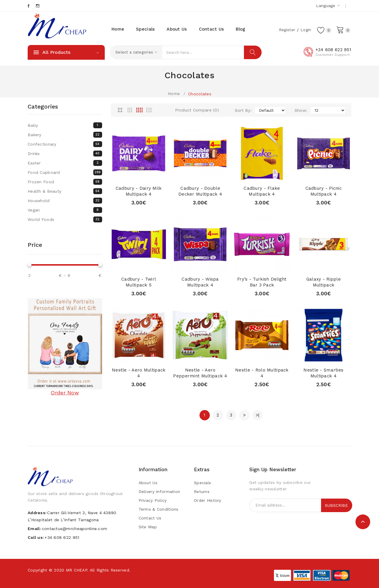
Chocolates (200, 94)
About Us (148, 483)
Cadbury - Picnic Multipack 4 (324, 191)
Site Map (148, 527)
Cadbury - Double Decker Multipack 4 (200, 191)
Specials (202, 483)
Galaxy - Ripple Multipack (323, 282)
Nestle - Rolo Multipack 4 (262, 373)
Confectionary (65, 144)
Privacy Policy (153, 500)
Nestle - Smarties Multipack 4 (323, 373)
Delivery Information (159, 492)
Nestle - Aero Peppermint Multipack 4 (200, 373)
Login (305, 30)
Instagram (38, 6)
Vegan (65, 210)
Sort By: (243, 110)
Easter (65, 163)
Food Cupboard (65, 172)
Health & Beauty (65, 191)
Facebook (29, 6)
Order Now (65, 393)
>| (258, 415)
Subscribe (336, 505)
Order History (208, 500)
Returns (202, 492)
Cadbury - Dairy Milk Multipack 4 (139, 191)
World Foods (65, 219)
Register (286, 30)
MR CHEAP (77, 570)
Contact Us (150, 518)
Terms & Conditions (159, 509)
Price (35, 245)
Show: (301, 110)
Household (65, 201)
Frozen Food (65, 182)
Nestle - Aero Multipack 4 (139, 373)
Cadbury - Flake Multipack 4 (262, 191)
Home (174, 94)
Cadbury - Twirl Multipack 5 (139, 282)
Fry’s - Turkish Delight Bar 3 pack (262, 282)
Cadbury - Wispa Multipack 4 (200, 282)
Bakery (65, 135)
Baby (65, 125)
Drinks (65, 154)
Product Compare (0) (197, 110)
